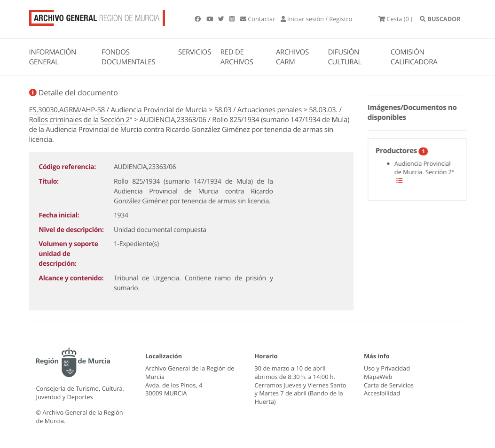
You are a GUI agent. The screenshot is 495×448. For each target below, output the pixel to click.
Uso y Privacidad (387, 368)
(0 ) (395, 19)
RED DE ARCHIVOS (237, 57)
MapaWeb (378, 377)
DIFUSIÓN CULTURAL (345, 57)
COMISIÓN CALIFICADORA (414, 57)
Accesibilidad (382, 393)
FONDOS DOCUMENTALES (129, 57)
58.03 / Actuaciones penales (258, 110)
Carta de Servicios (389, 385)
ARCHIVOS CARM (292, 57)
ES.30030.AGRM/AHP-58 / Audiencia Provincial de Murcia (118, 110)
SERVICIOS (195, 52)
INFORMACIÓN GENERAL (53, 57)
